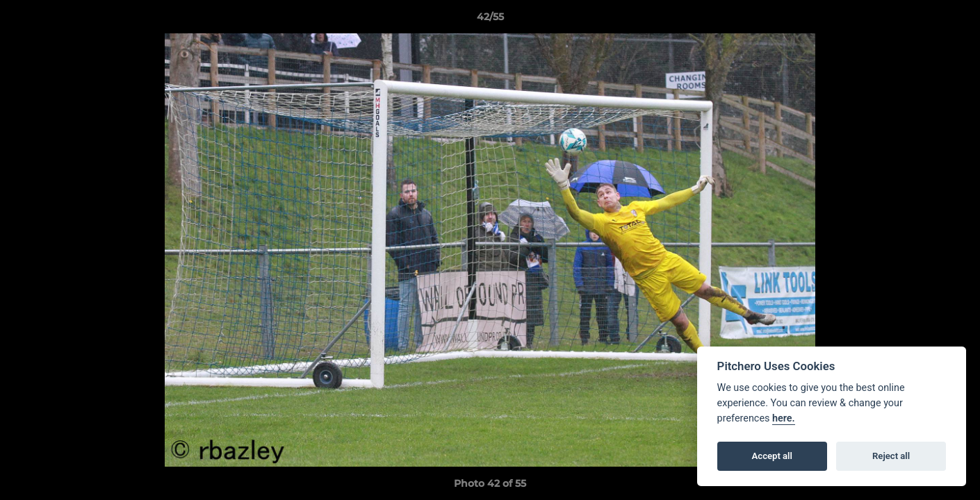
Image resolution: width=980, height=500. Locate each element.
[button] (955, 20)
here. (784, 418)
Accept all (772, 456)
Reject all (891, 456)
